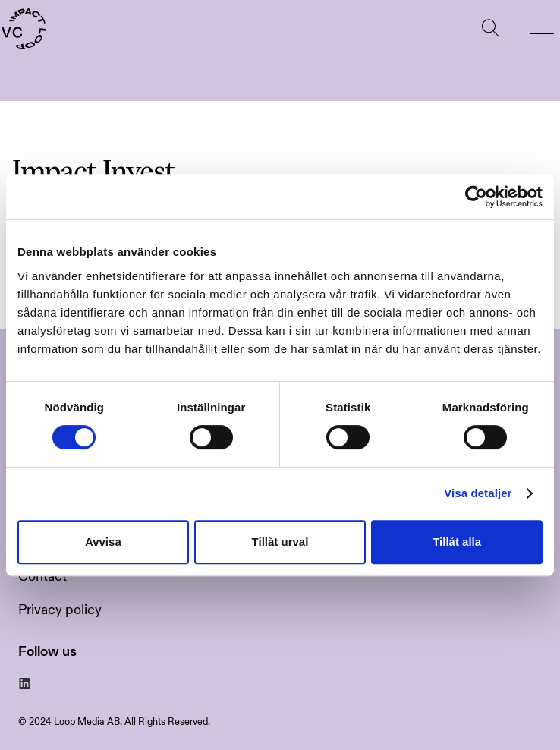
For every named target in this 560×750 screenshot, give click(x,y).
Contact (42, 577)
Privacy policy (60, 610)
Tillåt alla (457, 542)
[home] (23, 29)
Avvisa (103, 542)
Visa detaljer (478, 493)
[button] (542, 29)
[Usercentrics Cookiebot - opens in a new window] (476, 197)
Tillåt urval (280, 542)
